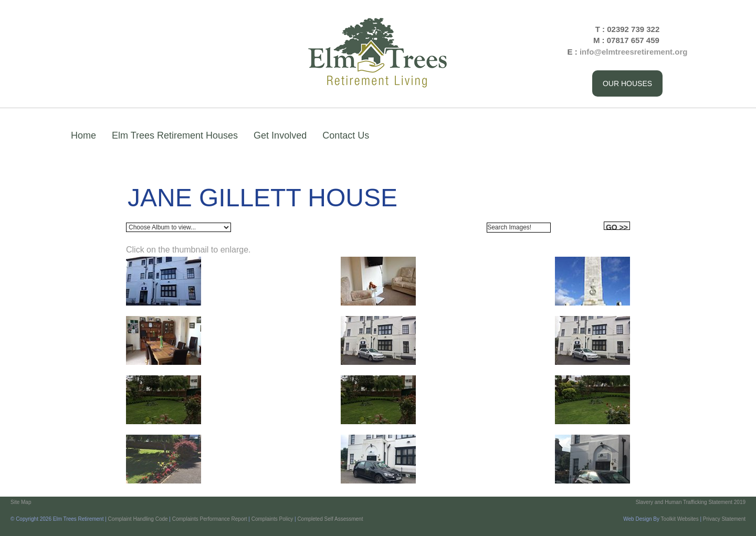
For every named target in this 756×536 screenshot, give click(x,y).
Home (83, 135)
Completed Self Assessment (330, 519)
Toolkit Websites (680, 519)
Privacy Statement (724, 519)
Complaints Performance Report (210, 519)
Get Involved (280, 135)
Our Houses (627, 83)
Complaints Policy (272, 519)
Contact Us (346, 135)
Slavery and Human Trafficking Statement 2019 (691, 502)
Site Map (21, 502)
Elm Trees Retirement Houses (175, 135)
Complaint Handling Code (138, 519)
